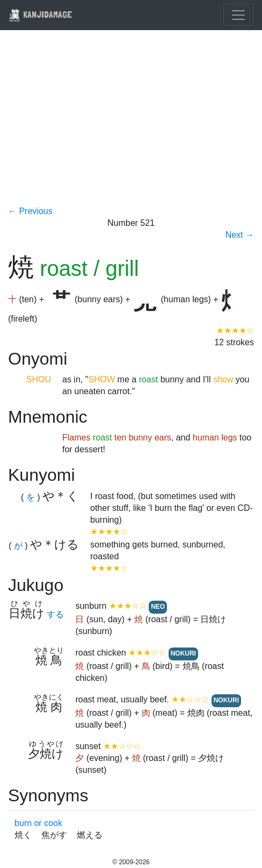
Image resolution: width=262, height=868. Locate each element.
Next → (240, 235)
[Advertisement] (131, 125)
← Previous (30, 211)
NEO (158, 607)
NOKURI (183, 653)
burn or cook (38, 823)
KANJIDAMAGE (40, 14)
